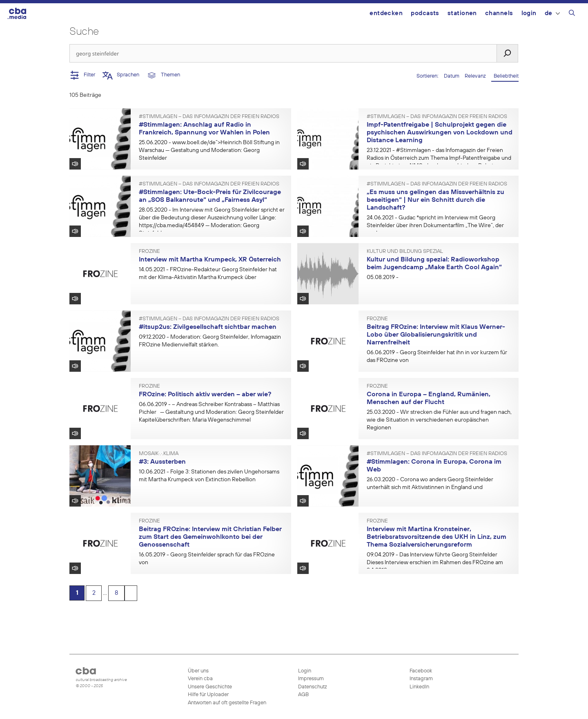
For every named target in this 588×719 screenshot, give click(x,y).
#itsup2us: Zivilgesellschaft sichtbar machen (208, 327)
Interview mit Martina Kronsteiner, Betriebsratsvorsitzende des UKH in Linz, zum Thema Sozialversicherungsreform (437, 537)
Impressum (311, 679)
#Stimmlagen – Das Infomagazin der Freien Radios (209, 117)
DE (552, 13)
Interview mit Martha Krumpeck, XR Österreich (210, 260)
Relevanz (476, 76)
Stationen (462, 13)
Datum (452, 76)
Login (529, 13)
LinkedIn (419, 687)
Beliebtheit (505, 76)
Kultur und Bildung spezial (405, 252)
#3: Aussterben (162, 462)
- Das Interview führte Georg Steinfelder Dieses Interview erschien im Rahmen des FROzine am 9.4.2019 (435, 563)
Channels (499, 13)
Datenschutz (313, 687)
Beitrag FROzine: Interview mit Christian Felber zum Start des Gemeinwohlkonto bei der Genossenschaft (210, 537)
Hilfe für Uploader (208, 695)
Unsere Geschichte (210, 687)
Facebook (420, 671)
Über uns (198, 671)
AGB (303, 695)
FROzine (149, 252)
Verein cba (200, 679)
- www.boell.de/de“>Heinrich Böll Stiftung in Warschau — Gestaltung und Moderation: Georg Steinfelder (209, 150)
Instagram (421, 679)
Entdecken (386, 13)
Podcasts (425, 13)
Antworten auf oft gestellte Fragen (227, 703)
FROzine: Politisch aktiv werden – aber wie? (205, 395)
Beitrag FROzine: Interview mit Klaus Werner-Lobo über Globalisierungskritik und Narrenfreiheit (436, 335)
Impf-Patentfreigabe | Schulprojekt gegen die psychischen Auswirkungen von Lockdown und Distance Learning (440, 133)
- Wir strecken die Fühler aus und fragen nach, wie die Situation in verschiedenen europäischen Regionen (439, 420)
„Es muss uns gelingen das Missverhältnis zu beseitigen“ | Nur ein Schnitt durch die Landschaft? (435, 200)
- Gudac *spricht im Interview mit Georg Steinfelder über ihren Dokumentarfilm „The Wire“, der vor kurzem (435, 226)
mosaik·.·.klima (159, 454)
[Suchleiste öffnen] (572, 14)
